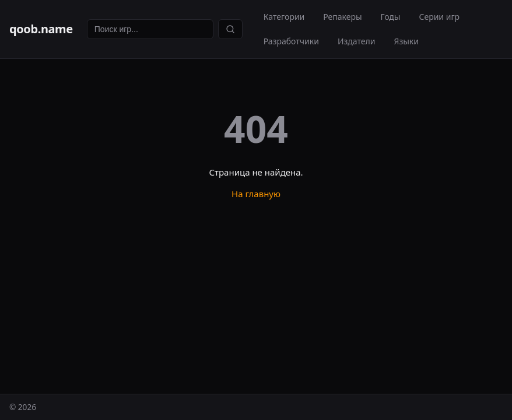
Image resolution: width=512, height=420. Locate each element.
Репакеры (342, 17)
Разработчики (291, 41)
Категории (284, 17)
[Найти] (230, 29)
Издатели (357, 41)
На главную (256, 194)
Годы (391, 17)
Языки (406, 41)
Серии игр (439, 17)
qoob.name (41, 29)
